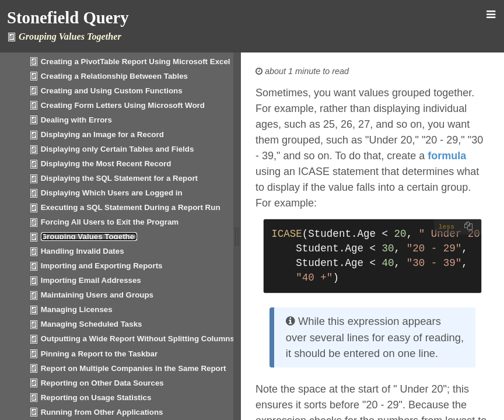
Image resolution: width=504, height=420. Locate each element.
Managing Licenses (77, 309)
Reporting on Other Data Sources (102, 383)
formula (447, 156)
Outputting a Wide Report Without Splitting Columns (138, 339)
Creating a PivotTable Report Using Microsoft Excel (136, 62)
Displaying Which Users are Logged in (112, 193)
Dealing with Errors (76, 120)
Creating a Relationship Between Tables (114, 76)
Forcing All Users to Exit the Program (110, 222)
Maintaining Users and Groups (97, 295)
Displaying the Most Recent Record (106, 164)
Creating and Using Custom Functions (112, 91)
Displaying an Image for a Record (102, 134)
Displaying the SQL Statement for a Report (119, 178)
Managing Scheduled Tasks (92, 324)
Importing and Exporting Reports (102, 266)
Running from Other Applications (102, 412)
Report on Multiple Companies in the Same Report (134, 368)
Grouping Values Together (89, 237)
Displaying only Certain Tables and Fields (118, 149)
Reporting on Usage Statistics (96, 398)
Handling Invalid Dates (83, 251)
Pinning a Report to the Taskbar (99, 354)
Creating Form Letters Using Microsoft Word (123, 105)
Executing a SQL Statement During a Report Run (131, 207)
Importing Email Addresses (91, 280)
